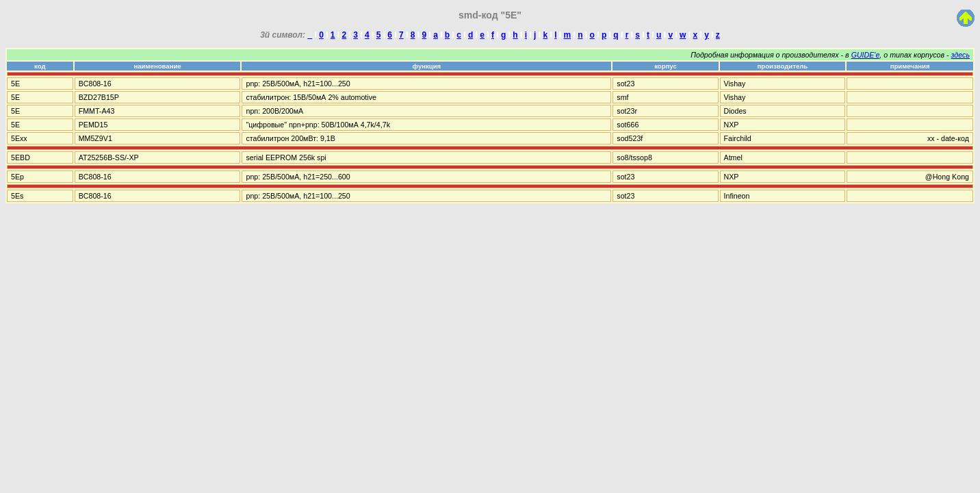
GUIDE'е (866, 55)
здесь (960, 55)
